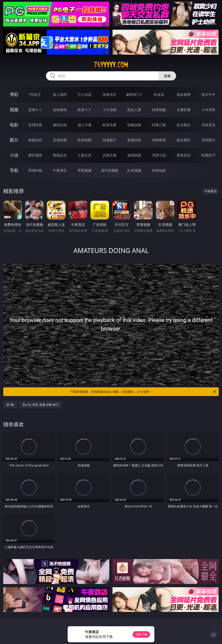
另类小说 (159, 155)
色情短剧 (159, 170)
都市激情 (35, 155)
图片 (14, 140)
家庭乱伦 (60, 155)
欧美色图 (85, 140)
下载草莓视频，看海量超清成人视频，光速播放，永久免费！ (143, 392)
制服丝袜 (134, 125)
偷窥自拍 (35, 140)
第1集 (10, 405)
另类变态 (208, 125)
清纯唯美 (159, 140)
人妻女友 (85, 155)
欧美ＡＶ (85, 110)
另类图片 (208, 140)
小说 (14, 155)
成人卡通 (85, 125)
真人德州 (60, 95)
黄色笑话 (184, 155)
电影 (14, 125)
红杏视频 (134, 170)
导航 (14, 170)
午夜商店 (60, 170)
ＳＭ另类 (208, 110)
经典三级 (159, 125)
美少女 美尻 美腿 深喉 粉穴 (41, 405)
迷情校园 (134, 155)
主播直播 (184, 110)
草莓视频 (85, 170)
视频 (14, 110)
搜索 (167, 76)
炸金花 (159, 95)
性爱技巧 (208, 155)
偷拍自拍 (60, 125)
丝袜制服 (159, 110)
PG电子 (35, 95)
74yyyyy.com (111, 65)
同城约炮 (35, 170)
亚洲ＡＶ (35, 110)
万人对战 (85, 95)
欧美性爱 (109, 125)
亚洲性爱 (35, 125)
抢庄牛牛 (208, 95)
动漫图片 (109, 140)
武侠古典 (109, 155)
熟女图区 (184, 140)
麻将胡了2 (134, 95)
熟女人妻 (134, 110)
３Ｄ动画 (109, 110)
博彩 (14, 94)
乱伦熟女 (184, 125)
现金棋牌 (184, 95)
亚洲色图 (60, 140)
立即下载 (141, 634)
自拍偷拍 (60, 110)
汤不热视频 (109, 170)
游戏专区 (109, 95)
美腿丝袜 (134, 140)
